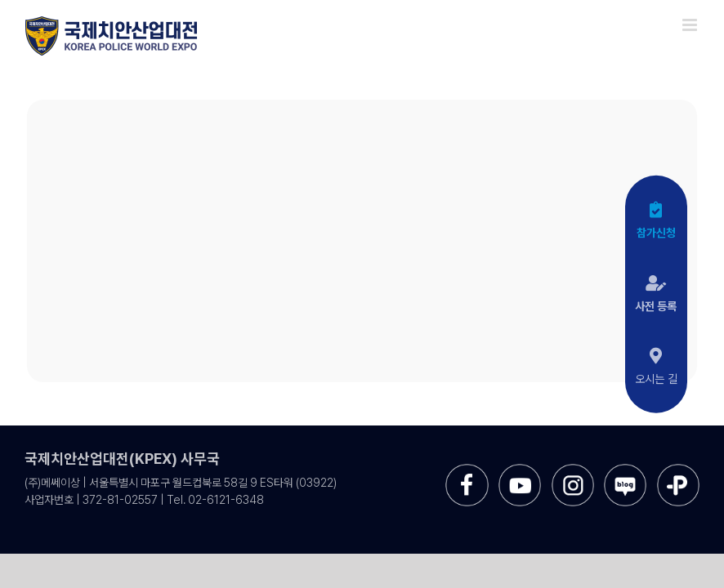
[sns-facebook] (467, 470)
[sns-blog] (625, 470)
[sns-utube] (520, 470)
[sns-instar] (573, 470)
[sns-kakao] (678, 470)
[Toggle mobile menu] (691, 25)
